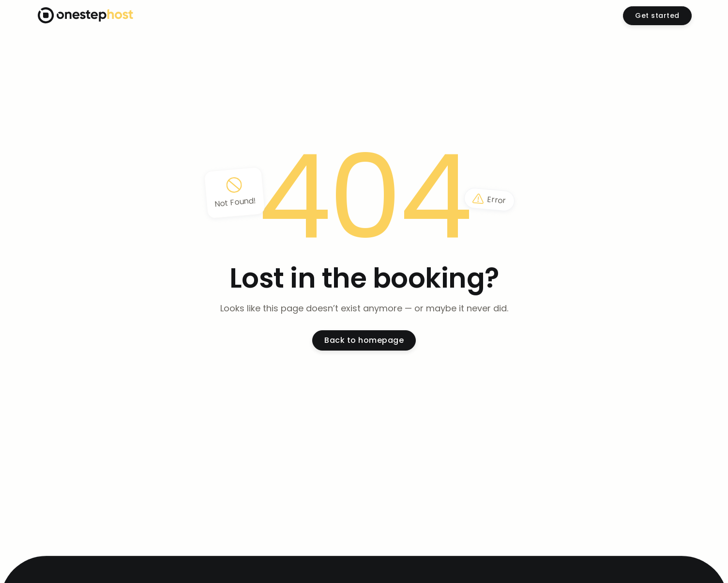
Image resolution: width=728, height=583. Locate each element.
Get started (657, 15)
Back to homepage (364, 340)
